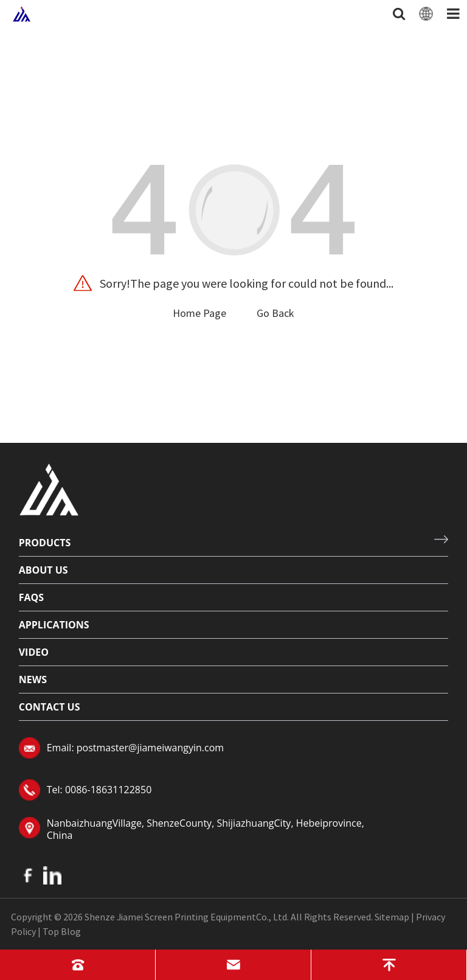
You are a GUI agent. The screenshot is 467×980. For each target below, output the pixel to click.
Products (45, 543)
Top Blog (62, 931)
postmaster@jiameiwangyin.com (150, 748)
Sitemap (392, 917)
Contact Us (50, 707)
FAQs (31, 597)
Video (34, 652)
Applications (54, 625)
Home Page (199, 313)
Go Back (275, 313)
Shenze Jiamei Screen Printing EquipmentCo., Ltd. (187, 917)
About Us (43, 570)
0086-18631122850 (108, 790)
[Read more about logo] (49, 488)
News (33, 679)
